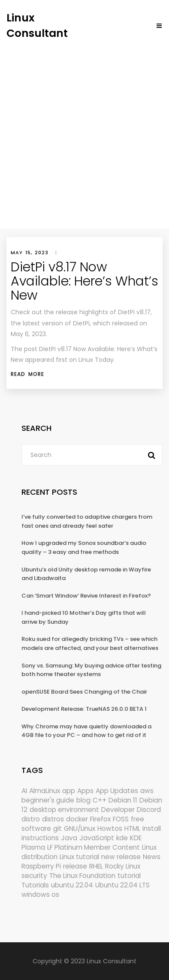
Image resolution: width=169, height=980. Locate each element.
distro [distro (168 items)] (31, 819)
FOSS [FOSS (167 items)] (121, 819)
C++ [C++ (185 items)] (100, 800)
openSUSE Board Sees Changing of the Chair (84, 692)
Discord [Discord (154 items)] (149, 810)
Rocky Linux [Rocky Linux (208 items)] (123, 866)
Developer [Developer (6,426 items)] (118, 810)
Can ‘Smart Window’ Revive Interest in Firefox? (86, 596)
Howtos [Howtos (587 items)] (110, 828)
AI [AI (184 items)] (24, 791)
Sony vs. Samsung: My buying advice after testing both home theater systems (91, 670)
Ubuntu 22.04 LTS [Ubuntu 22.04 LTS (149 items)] (122, 885)
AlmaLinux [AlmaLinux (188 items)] (45, 791)
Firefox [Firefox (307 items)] (100, 819)
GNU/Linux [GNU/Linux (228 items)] (80, 828)
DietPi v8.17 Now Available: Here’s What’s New (84, 281)
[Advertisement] (84, 129)
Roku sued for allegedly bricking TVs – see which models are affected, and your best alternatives (90, 643)
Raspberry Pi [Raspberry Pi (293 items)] (41, 866)
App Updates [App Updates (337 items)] (117, 791)
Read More (27, 374)
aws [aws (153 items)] (147, 791)
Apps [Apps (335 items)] (85, 791)
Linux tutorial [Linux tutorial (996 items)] (79, 857)
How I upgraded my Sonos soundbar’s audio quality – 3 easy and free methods (84, 547)
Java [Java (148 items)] (69, 838)
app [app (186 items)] (69, 791)
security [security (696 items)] (34, 876)
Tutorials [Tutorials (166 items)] (35, 885)
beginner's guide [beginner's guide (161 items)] (48, 800)
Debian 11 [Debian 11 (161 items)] (123, 800)
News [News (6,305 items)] (152, 857)
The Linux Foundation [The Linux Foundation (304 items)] (82, 876)
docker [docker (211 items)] (77, 819)
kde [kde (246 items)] (122, 838)
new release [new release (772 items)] (121, 857)
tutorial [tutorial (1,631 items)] (129, 876)
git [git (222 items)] (57, 828)
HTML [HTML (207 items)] (132, 828)
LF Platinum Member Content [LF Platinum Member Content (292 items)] (94, 847)
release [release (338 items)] (75, 866)
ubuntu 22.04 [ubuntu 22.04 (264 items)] (72, 885)
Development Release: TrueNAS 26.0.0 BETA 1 (84, 709)
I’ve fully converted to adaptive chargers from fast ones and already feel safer (87, 521)
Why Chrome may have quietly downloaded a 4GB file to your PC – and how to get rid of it (86, 731)
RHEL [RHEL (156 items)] (96, 866)
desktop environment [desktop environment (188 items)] (64, 810)
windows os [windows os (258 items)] (40, 894)
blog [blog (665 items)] (83, 800)
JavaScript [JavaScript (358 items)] (97, 838)
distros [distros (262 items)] (53, 819)
